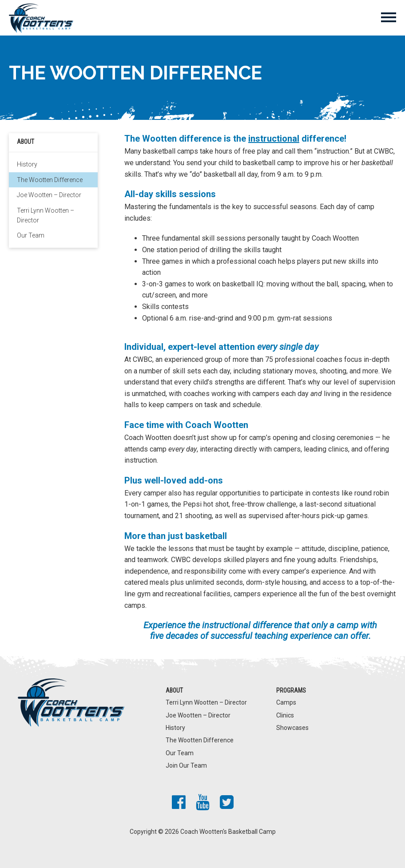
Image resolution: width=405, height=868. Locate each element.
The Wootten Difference (50, 180)
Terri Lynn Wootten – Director (46, 215)
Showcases (292, 728)
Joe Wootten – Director (49, 195)
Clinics (285, 715)
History (27, 164)
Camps (286, 702)
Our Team (31, 235)
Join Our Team (186, 765)
